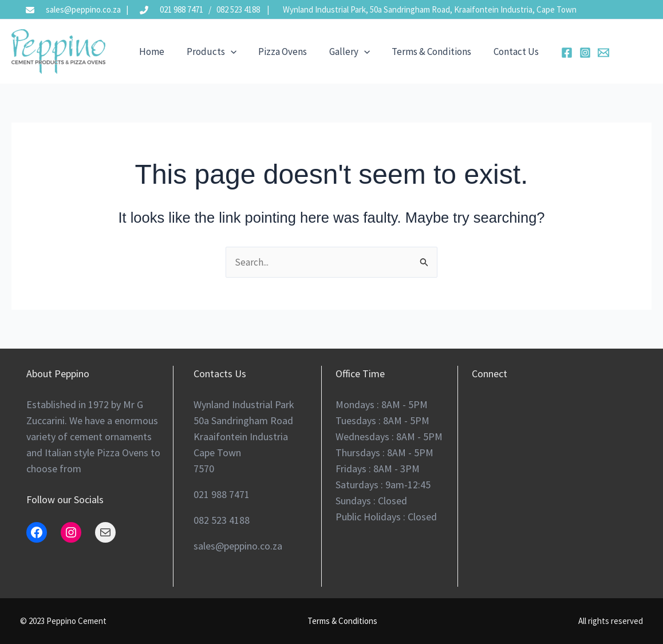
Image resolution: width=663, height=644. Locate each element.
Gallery (341, 52)
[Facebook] (552, 53)
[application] (227, 52)
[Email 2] (589, 53)
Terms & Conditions (421, 52)
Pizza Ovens (277, 52)
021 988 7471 (181, 9)
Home (151, 52)
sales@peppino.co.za (83, 9)
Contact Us (502, 52)
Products (208, 52)
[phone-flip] (140, 7)
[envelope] (26, 7)
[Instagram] (570, 53)
